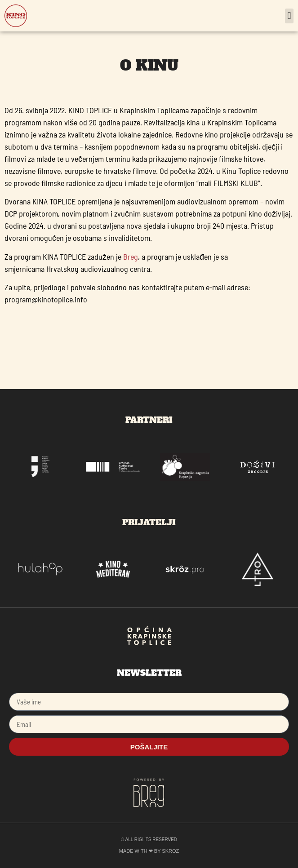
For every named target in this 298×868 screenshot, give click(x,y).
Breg (131, 257)
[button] (289, 16)
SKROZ (170, 851)
